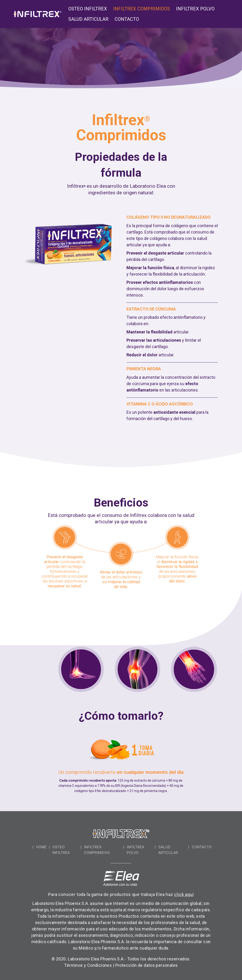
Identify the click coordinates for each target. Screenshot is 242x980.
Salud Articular (88, 20)
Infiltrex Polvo (195, 9)
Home (41, 847)
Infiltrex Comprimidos (142, 9)
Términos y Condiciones (88, 965)
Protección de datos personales (147, 965)
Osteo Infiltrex (88, 9)
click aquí (184, 894)
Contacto (127, 20)
